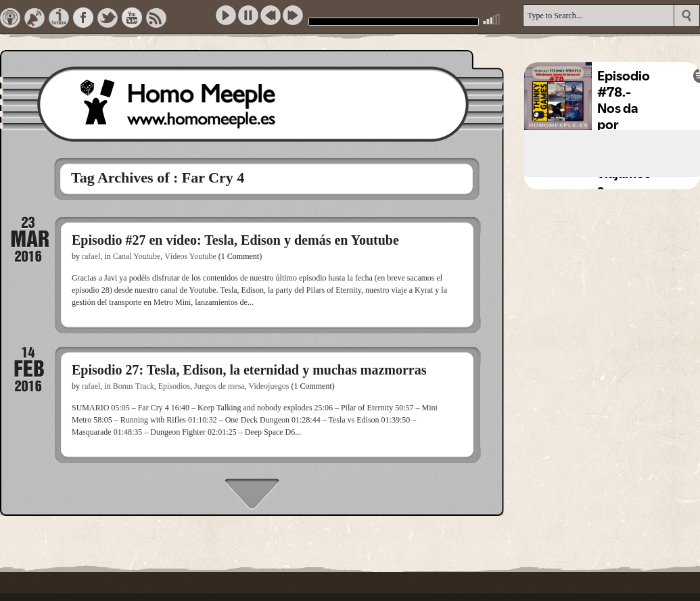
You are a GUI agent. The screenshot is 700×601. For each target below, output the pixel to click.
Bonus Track (134, 386)
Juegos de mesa (219, 386)
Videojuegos (269, 386)
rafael (91, 256)
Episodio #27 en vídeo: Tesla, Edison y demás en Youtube (235, 240)
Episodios (174, 386)
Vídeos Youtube (190, 256)
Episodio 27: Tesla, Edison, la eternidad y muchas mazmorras (249, 370)
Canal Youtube (137, 256)
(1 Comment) (240, 256)
